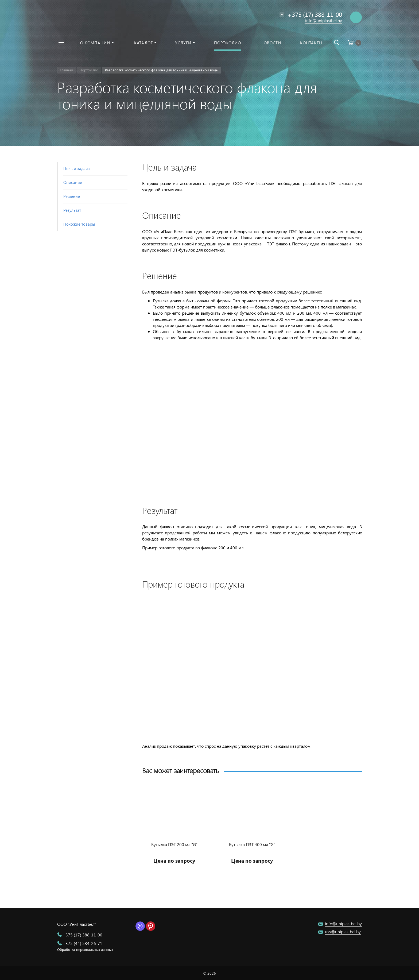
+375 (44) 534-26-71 (82, 943)
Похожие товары (79, 224)
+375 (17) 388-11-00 (82, 935)
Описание (73, 182)
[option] (174, 830)
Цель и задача (77, 168)
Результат (72, 210)
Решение (72, 196)
